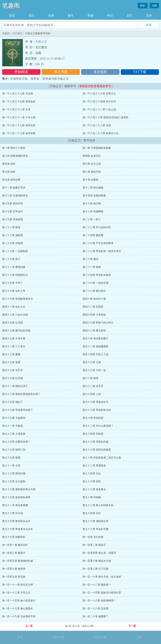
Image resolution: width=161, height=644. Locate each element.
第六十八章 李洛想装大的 (97, 410)
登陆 (143, 6)
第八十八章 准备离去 (94, 489)
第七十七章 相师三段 (14, 450)
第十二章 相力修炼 (93, 188)
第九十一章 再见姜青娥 (15, 505)
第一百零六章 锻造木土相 (97, 561)
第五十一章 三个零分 (14, 346)
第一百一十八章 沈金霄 (95, 608)
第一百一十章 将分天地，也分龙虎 (102, 577)
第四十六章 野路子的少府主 (98, 323)
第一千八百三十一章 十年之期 (19, 117)
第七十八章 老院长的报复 (97, 450)
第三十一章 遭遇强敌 (14, 267)
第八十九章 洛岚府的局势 (16, 497)
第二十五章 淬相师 (12, 243)
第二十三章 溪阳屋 (12, 235)
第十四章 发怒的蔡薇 (94, 196)
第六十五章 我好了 (12, 402)
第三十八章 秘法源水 (94, 291)
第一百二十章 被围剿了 (95, 616)
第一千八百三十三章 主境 (16, 109)
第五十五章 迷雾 (11, 362)
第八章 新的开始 (92, 172)
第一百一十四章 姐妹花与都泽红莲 (102, 593)
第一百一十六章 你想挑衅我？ (99, 601)
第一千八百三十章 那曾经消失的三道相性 (106, 117)
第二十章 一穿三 (92, 219)
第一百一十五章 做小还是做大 (19, 601)
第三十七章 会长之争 (14, 291)
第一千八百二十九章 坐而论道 (19, 125)
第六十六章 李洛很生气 (95, 402)
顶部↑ (140, 637)
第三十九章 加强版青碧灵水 (18, 299)
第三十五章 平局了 (12, 283)
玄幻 (31, 16)
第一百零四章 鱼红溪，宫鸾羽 (99, 553)
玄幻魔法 (17, 33)
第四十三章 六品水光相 (15, 315)
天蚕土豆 (41, 42)
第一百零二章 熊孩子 (94, 545)
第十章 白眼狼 (90, 180)
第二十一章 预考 (11, 227)
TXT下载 (140, 72)
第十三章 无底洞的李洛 (15, 196)
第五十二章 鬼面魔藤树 (95, 346)
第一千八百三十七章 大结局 (18, 94)
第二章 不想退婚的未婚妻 (97, 148)
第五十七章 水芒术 (12, 370)
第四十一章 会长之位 (14, 307)
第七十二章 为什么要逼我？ (98, 426)
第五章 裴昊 (9, 164)
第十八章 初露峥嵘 (93, 211)
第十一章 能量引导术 (14, 188)
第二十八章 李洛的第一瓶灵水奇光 (102, 251)
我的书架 (59, 637)
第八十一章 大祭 (11, 466)
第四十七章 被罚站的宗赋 (16, 331)
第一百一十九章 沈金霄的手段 (19, 616)
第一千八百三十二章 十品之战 (99, 109)
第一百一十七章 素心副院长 (18, 608)
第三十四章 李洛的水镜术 (97, 275)
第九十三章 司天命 (12, 513)
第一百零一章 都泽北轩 (15, 545)
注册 (154, 6)
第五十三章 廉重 (11, 354)
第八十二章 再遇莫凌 (94, 466)
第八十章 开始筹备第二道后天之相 (102, 458)
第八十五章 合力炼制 (14, 481)
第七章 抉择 (9, 172)
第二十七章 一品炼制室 (15, 251)
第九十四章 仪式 (92, 513)
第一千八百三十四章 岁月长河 (99, 102)
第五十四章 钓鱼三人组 (95, 354)
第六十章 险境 (90, 378)
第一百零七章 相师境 (14, 569)
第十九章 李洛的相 (12, 219)
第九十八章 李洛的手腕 (95, 529)
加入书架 (61, 72)
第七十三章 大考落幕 (14, 434)
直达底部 (100, 72)
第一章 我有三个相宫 (14, 148)
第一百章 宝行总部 (93, 537)
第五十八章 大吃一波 (94, 370)
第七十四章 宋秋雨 (93, 434)
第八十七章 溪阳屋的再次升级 (19, 489)
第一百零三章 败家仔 (14, 553)
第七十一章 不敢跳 (12, 426)
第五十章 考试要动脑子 (95, 339)
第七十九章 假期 (11, 458)
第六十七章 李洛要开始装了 (18, 410)
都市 (71, 16)
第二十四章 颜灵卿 (93, 235)
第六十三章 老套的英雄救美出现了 (21, 394)
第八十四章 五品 (92, 473)
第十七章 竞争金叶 (12, 211)
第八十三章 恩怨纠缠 (14, 473)
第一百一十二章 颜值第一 (97, 585)
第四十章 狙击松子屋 (94, 299)
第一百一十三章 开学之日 (16, 593)
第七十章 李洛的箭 (93, 418)
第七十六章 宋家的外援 (95, 442)
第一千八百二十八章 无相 (97, 125)
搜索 (149, 25)
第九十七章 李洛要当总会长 (18, 529)
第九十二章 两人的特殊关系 (98, 505)
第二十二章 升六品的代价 (97, 227)
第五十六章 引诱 (92, 362)
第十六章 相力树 (92, 204)
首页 (12, 16)
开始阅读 (21, 72)
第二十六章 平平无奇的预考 (98, 243)
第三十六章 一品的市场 (95, 283)
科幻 (110, 16)
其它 (130, 16)
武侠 (51, 16)
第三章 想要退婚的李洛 (15, 156)
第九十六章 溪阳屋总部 (95, 521)
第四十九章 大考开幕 (14, 339)
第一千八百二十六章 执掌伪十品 (101, 133)
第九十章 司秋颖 (92, 497)
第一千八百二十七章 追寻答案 (19, 133)
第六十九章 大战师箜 (14, 418)
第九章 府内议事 (11, 180)
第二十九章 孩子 (11, 259)
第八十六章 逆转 (92, 481)
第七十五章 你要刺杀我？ (16, 442)
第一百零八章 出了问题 (95, 569)
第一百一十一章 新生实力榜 (18, 585)
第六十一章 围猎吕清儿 (15, 386)
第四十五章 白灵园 (12, 323)
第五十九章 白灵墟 (12, 378)
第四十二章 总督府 (93, 307)
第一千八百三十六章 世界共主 (99, 94)
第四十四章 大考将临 (94, 315)
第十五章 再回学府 (12, 204)
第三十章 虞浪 (90, 259)
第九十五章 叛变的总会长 (16, 521)
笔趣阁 (11, 6)
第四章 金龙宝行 (92, 156)
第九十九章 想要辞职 (14, 537)
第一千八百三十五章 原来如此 (19, 102)
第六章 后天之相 (92, 164)
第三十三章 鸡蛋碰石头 (15, 275)
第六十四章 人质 (92, 394)
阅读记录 (101, 637)
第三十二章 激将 (92, 267)
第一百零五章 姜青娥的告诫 (18, 561)
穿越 (90, 16)
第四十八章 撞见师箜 (94, 331)
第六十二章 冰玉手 (93, 386)
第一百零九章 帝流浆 (14, 577)
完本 (149, 16)
